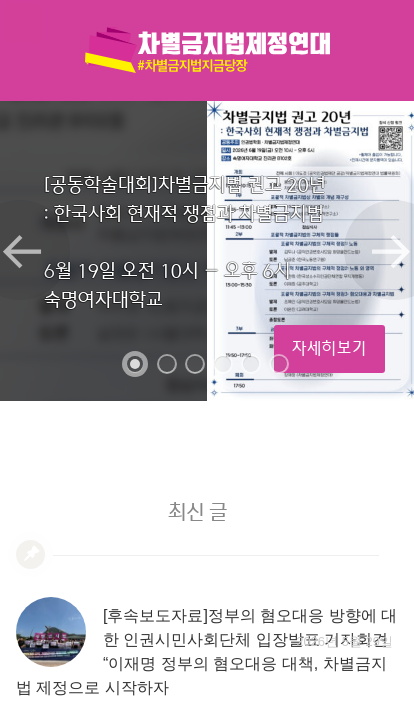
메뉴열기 (23, 23)
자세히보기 (329, 348)
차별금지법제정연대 (207, 50)
